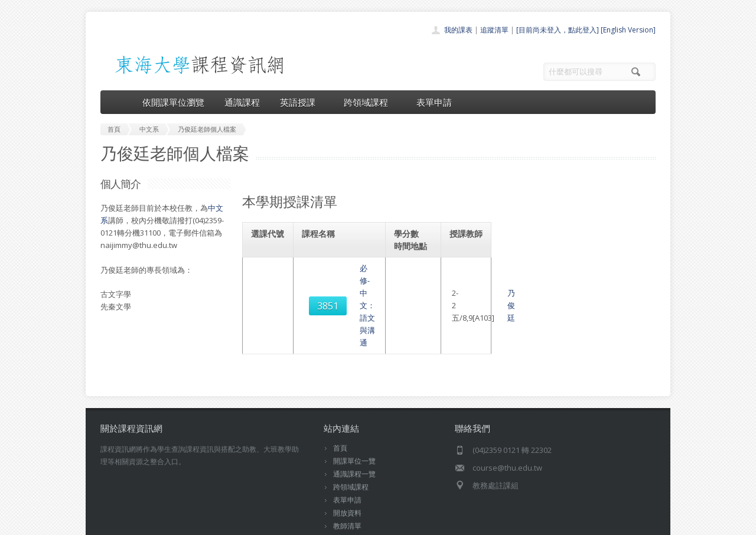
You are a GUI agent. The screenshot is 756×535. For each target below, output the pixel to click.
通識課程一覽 (354, 438)
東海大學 (110, 523)
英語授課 (302, 102)
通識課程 (242, 102)
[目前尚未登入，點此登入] (558, 30)
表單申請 (434, 102)
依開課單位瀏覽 (173, 102)
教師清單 (347, 490)
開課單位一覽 (354, 425)
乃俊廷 (473, 275)
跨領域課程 (370, 102)
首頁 (340, 412)
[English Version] (628, 30)
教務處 (299, 523)
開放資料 (347, 477)
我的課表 (458, 30)
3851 (270, 275)
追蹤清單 (494, 30)
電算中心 (261, 523)
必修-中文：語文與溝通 (346, 275)
